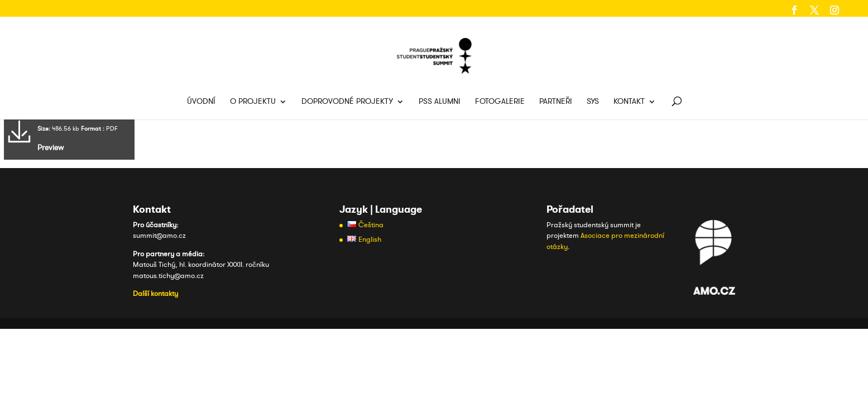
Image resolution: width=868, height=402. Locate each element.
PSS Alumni (440, 102)
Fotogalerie (500, 102)
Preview (51, 148)
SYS (593, 102)
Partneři (556, 102)
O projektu (253, 102)
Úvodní (201, 102)
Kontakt (629, 102)
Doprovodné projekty (347, 102)
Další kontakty (155, 294)
